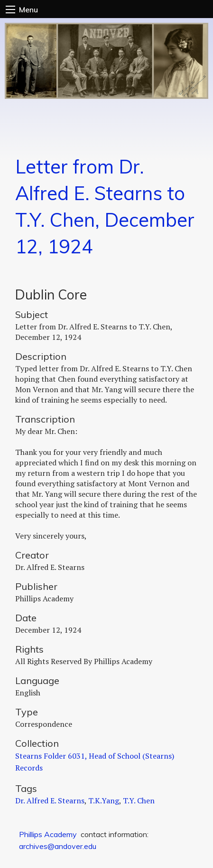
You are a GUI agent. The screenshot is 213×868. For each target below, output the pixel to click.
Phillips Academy (48, 834)
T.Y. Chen (139, 800)
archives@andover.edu (58, 846)
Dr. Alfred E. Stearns (50, 800)
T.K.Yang (104, 800)
